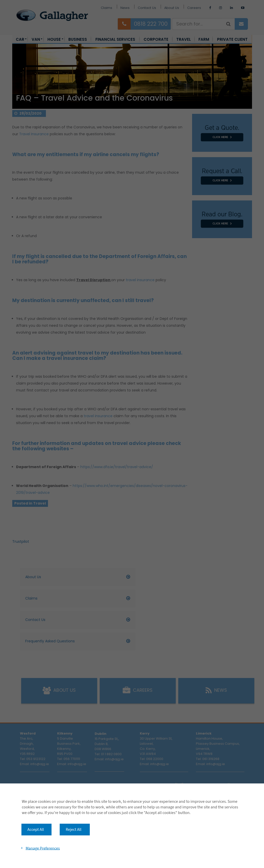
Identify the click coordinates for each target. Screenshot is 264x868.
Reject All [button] (74, 830)
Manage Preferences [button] (43, 848)
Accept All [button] (36, 830)
